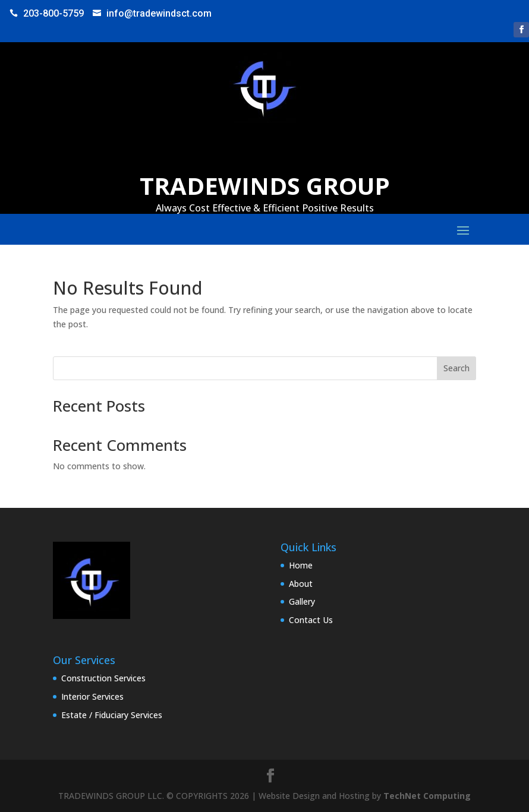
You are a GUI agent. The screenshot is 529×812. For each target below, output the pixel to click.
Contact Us (311, 620)
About (301, 584)
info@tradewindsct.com (159, 13)
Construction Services (103, 678)
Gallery (302, 601)
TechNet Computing (427, 796)
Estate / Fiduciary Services (112, 715)
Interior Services (92, 696)
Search (456, 368)
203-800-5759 (53, 13)
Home (301, 565)
